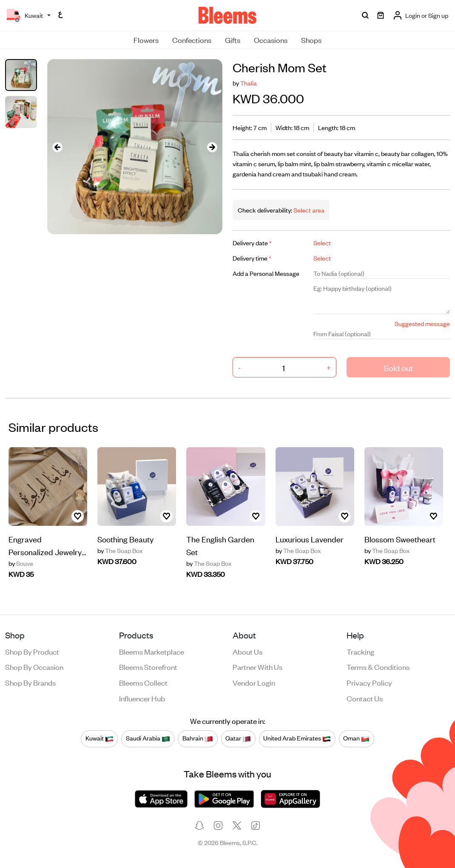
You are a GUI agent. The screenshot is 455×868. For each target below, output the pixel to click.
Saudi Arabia (148, 738)
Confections (192, 40)
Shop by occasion (34, 667)
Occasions (271, 40)
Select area (308, 210)
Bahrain (198, 738)
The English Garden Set (220, 545)
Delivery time (252, 258)
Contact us (365, 698)
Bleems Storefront (148, 667)
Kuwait (100, 738)
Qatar (238, 738)
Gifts (233, 40)
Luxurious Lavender (310, 539)
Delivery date (252, 243)
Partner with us (257, 667)
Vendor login (254, 682)
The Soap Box (120, 550)
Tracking (360, 651)
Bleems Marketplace (152, 651)
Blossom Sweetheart (400, 539)
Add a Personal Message (266, 273)
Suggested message (422, 323)
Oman (356, 738)
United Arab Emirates (297, 738)
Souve (21, 563)
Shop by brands (30, 682)
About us (247, 651)
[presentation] (57, 147)
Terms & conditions (378, 667)
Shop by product (32, 651)
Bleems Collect (143, 682)
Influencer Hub (142, 698)
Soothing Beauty (125, 539)
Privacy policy (369, 682)
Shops (311, 40)
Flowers (146, 40)
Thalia (249, 83)
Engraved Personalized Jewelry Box (45, 546)
